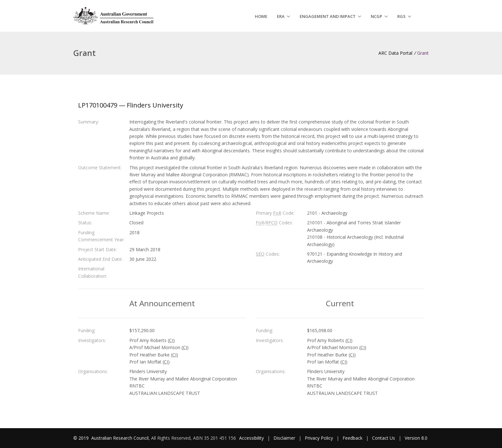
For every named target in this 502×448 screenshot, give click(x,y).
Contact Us (384, 438)
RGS (401, 16)
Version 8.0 (416, 438)
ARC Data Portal (395, 53)
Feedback (352, 438)
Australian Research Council (120, 438)
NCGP (376, 16)
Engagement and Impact (328, 16)
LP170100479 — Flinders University (131, 105)
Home (261, 16)
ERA (281, 16)
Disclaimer (284, 438)
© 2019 (82, 438)
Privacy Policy (319, 438)
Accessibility (251, 438)
